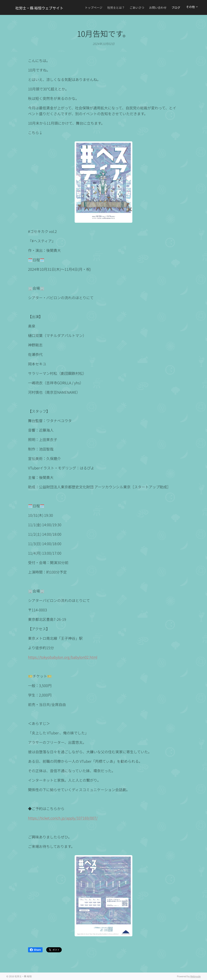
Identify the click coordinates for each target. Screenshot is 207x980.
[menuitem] (102, 7)
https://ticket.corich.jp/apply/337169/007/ (63, 818)
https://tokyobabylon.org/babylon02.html (63, 657)
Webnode (195, 976)
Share (35, 950)
